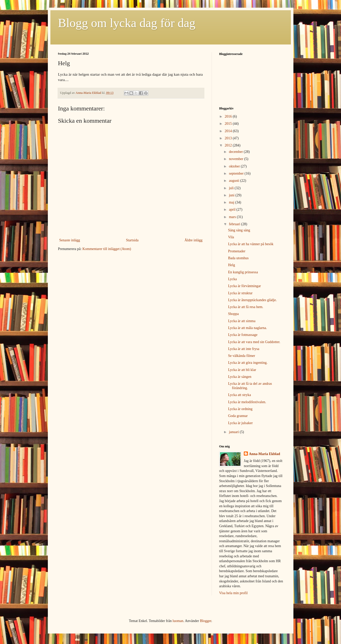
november (236, 159)
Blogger (205, 621)
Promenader (237, 251)
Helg (231, 265)
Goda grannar (238, 416)
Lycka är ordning (240, 409)
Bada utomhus (238, 258)
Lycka (232, 279)
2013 (229, 138)
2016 (229, 116)
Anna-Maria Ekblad (265, 454)
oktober (235, 166)
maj (232, 202)
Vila (231, 237)
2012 (229, 145)
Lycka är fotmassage (243, 335)
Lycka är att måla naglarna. (247, 328)
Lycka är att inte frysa (244, 349)
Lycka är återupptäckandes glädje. (252, 300)
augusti (235, 181)
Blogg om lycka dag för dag (127, 23)
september (237, 173)
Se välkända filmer (241, 356)
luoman (178, 621)
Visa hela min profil (234, 593)
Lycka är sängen (240, 377)
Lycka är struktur (240, 293)
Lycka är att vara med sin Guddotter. (254, 342)
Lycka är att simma (242, 321)
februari (235, 224)
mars (233, 217)
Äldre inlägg (193, 240)
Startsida (132, 240)
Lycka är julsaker (240, 423)
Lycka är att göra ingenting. (248, 363)
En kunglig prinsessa (243, 272)
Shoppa (233, 314)
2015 (229, 124)
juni (232, 195)
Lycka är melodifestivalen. (247, 402)
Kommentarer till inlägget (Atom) (107, 249)
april (233, 210)
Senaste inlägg (70, 240)
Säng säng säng (239, 230)
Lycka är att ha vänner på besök (251, 244)
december (236, 152)
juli (232, 188)
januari (234, 432)
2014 (229, 131)
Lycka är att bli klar (242, 370)
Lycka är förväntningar (244, 286)
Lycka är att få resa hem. (246, 307)
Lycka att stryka (239, 395)
